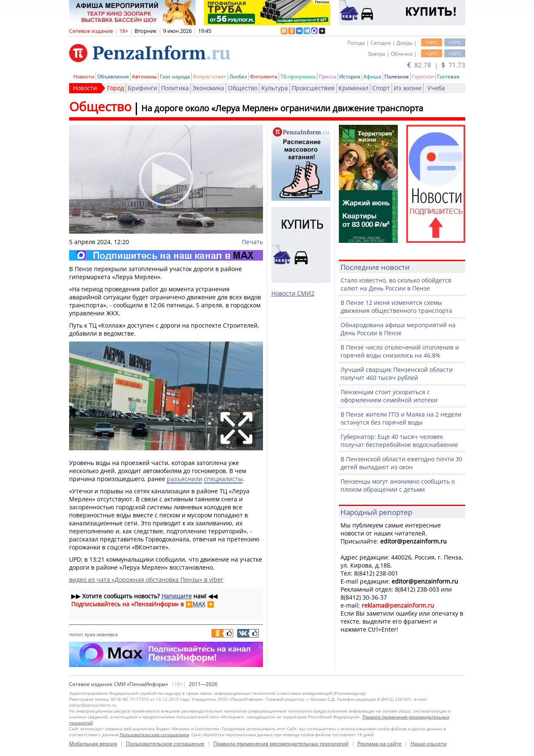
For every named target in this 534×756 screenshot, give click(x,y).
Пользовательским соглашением (154, 734)
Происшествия (313, 88)
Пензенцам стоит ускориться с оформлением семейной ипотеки (389, 396)
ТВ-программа (298, 77)
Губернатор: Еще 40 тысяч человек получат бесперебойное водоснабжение (399, 441)
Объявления (113, 77)
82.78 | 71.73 (436, 65)
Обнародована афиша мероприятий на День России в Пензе (398, 329)
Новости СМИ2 (293, 293)
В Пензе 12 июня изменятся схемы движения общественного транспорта (396, 307)
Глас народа (175, 77)
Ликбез (238, 77)
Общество (243, 88)
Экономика (208, 88)
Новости (84, 77)
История (350, 77)
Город (115, 88)
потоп (76, 634)
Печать (252, 242)
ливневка (107, 634)
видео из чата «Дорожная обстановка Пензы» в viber (146, 580)
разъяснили (185, 479)
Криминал (353, 88)
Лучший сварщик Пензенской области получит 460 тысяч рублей (397, 374)
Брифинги (142, 88)
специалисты (223, 479)
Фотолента (264, 77)
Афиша (372, 77)
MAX (199, 604)
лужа (90, 634)
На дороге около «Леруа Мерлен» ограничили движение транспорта (282, 108)
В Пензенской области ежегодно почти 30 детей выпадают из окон (401, 463)
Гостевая (448, 77)
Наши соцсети (429, 744)
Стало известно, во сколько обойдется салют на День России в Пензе (396, 284)
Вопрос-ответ (210, 77)
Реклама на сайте (380, 744)
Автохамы (144, 77)
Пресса (327, 77)
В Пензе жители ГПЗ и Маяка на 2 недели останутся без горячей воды (401, 418)
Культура (275, 88)
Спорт (381, 88)
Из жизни (408, 88)
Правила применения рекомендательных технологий (281, 744)
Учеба (436, 88)
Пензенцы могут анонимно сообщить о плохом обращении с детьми (398, 485)
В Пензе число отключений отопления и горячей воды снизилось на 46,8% (400, 351)
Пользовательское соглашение (165, 744)
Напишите (177, 596)
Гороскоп (423, 77)
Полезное (397, 77)
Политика (175, 88)
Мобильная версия (93, 744)
